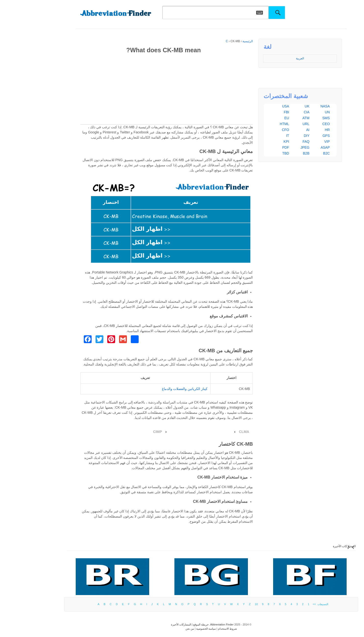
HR (298, 130)
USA (256, 106)
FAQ (277, 142)
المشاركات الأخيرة (315, 546)
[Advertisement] (137, 90)
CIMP (128, 432)
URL (277, 124)
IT (258, 136)
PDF (256, 147)
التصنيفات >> (291, 604)
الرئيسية (218, 41)
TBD (256, 153)
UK (278, 106)
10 (227, 604)
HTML (255, 124)
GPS (297, 136)
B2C (297, 153)
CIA (277, 112)
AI (279, 130)
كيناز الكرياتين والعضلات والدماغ (156, 389)
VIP (298, 142)
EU (258, 118)
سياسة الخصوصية (177, 629)
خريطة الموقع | (171, 624)
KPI (257, 142)
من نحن (161, 629)
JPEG (276, 147)
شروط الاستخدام (198, 629)
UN (298, 112)
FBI (257, 112)
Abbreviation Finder (193, 624)
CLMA (215, 432)
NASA (296, 106)
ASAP (296, 147)
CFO (256, 130)
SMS (297, 118)
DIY (277, 136)
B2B (277, 153)
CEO (297, 124)
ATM (277, 118)
